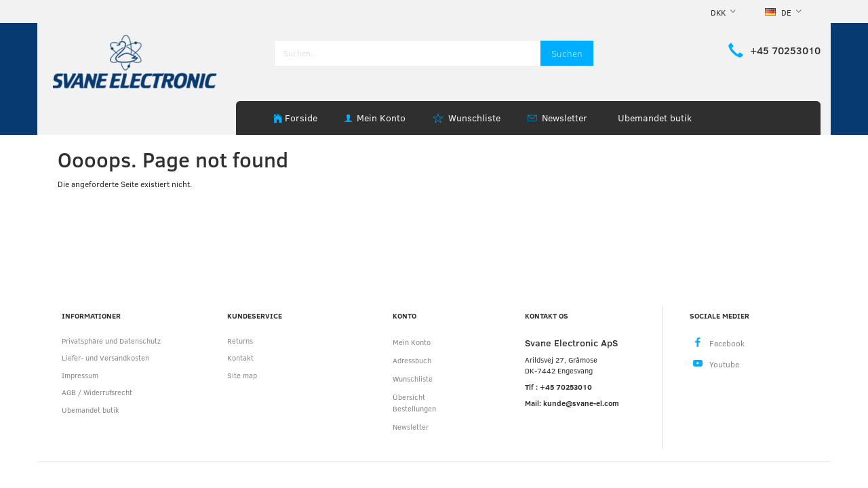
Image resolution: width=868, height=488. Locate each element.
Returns (240, 341)
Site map (242, 375)
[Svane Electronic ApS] (136, 61)
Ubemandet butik (655, 118)
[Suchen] (567, 53)
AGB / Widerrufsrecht (97, 392)
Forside (301, 118)
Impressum (80, 375)
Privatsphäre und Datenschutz (111, 341)
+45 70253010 (785, 50)
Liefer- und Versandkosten (105, 358)
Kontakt (240, 358)
